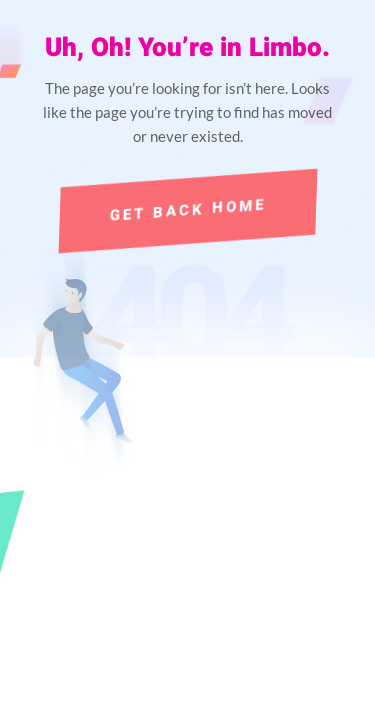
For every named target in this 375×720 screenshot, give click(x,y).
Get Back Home (187, 210)
